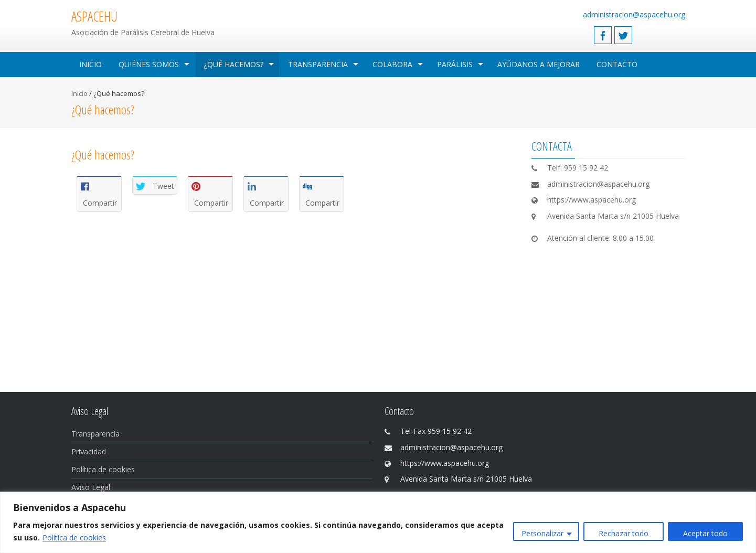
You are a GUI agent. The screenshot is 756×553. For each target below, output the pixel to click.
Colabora (392, 64)
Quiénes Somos (149, 64)
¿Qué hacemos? (233, 64)
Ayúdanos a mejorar (539, 64)
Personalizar (542, 533)
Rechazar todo (624, 533)
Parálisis (455, 64)
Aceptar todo (705, 533)
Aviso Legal (91, 487)
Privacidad (89, 451)
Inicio (90, 64)
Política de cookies (74, 538)
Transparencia (318, 64)
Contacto (617, 64)
